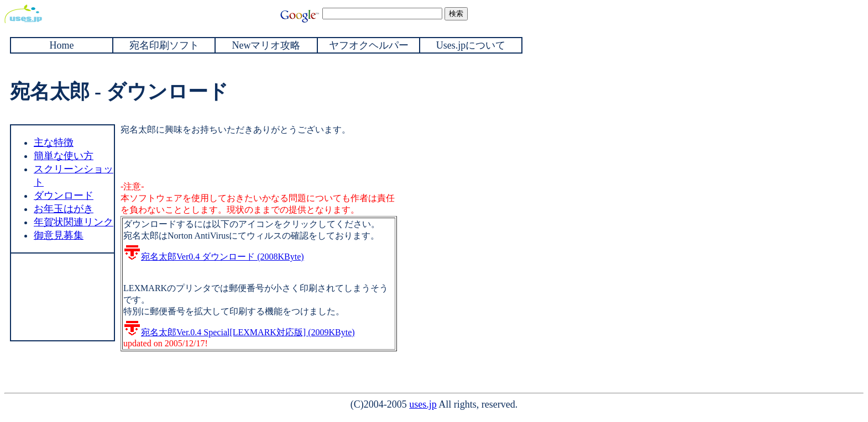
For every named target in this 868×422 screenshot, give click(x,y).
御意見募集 (59, 235)
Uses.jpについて (471, 45)
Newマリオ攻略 (266, 45)
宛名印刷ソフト (164, 45)
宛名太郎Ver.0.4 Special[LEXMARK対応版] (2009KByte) (239, 332)
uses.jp (423, 404)
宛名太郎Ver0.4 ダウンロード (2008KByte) (214, 257)
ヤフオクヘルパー (369, 45)
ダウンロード (64, 196)
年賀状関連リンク (74, 222)
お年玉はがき (64, 209)
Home (62, 45)
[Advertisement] (61, 296)
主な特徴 (54, 143)
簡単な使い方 (64, 156)
